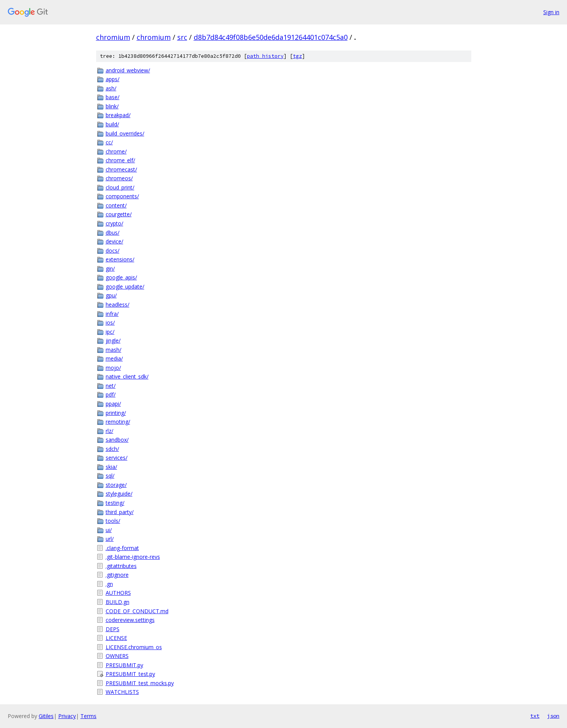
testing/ (115, 503)
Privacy (67, 716)
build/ (112, 124)
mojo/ (113, 368)
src (182, 37)
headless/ (118, 304)
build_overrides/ (125, 133)
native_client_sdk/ (127, 376)
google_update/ (125, 286)
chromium (113, 37)
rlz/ (109, 431)
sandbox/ (117, 440)
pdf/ (111, 394)
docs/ (113, 251)
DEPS (113, 629)
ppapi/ (113, 404)
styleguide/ (119, 494)
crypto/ (114, 223)
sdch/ (112, 449)
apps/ (113, 79)
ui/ (109, 530)
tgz (297, 56)
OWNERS (117, 656)
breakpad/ (118, 115)
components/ (122, 196)
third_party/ (120, 512)
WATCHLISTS (122, 692)
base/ (113, 97)
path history (265, 56)
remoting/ (118, 422)
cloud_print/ (120, 187)
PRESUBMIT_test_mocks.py (140, 683)
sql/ (110, 476)
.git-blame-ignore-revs (133, 557)
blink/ (112, 106)
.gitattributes (121, 566)
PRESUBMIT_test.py (130, 674)
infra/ (112, 314)
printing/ (116, 413)
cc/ (109, 142)
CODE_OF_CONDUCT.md (137, 611)
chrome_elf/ (120, 160)
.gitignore (117, 575)
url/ (110, 539)
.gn (109, 584)
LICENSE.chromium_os (134, 647)
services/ (117, 458)
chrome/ (116, 151)
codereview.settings (130, 620)
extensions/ (120, 259)
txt (535, 716)
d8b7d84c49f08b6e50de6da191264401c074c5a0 (271, 37)
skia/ (111, 467)
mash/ (114, 350)
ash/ (111, 88)
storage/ (116, 485)
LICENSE (116, 638)
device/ (114, 241)
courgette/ (119, 214)
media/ (114, 358)
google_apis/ (121, 277)
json (553, 716)
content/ (116, 205)
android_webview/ (128, 70)
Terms (88, 716)
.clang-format (122, 548)
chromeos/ (119, 178)
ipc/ (110, 332)
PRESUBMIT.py (124, 665)
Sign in (551, 12)
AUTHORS (118, 593)
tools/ (113, 521)
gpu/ (111, 295)
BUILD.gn (118, 602)
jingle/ (113, 340)
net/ (111, 386)
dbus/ (113, 233)
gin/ (110, 269)
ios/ (110, 322)
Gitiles (46, 716)
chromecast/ (121, 169)
